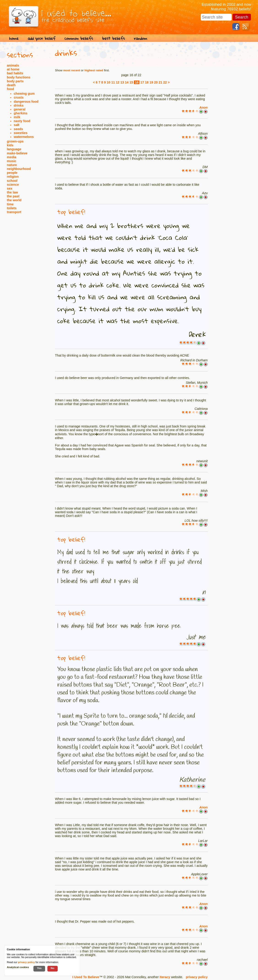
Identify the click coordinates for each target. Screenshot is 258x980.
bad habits (15, 73)
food (10, 89)
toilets (12, 208)
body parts (15, 81)
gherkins (21, 113)
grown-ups (15, 141)
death (11, 85)
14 (127, 82)
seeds (18, 129)
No (53, 968)
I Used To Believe (86, 977)
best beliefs (113, 38)
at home (13, 69)
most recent (72, 70)
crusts (19, 97)
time (10, 204)
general (20, 109)
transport (14, 212)
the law (12, 192)
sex (10, 188)
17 (142, 82)
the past (13, 196)
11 (113, 82)
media (12, 157)
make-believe (17, 153)
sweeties (21, 133)
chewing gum (24, 94)
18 (147, 82)
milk (17, 117)
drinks (19, 105)
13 (122, 82)
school (12, 181)
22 (165, 82)
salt (17, 125)
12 (118, 82)
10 (109, 82)
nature (12, 165)
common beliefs (79, 38)
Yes (39, 968)
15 (131, 82)
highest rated (94, 70)
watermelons (24, 137)
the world (14, 200)
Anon (203, 107)
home (14, 38)
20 (156, 82)
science (13, 185)
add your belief (42, 38)
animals (13, 65)
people (12, 173)
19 (151, 82)
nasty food (22, 121)
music (12, 161)
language (14, 149)
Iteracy (165, 977)
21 (160, 82)
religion (13, 177)
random (141, 38)
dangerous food (26, 102)
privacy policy (197, 977)
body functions (19, 77)
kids (10, 145)
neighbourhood (19, 169)
